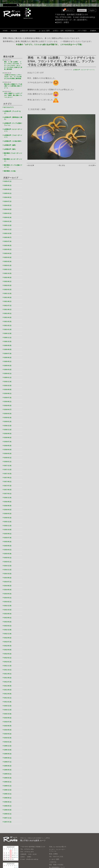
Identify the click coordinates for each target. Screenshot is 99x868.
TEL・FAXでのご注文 (56, 838)
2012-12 (8, 616)
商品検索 (14, 31)
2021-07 (8, 300)
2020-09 (8, 339)
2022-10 (8, 269)
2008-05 (8, 787)
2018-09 (8, 425)
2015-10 (8, 518)
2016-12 (8, 487)
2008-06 (8, 784)
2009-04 (8, 756)
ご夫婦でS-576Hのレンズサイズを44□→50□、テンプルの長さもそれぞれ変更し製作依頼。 (13, 76)
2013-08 (8, 604)
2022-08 (8, 273)
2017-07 (8, 476)
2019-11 (8, 374)
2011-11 (8, 651)
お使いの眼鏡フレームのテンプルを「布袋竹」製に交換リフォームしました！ (13, 94)
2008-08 (8, 780)
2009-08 (8, 741)
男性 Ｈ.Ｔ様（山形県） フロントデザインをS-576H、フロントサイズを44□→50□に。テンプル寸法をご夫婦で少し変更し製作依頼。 (13, 65)
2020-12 (8, 327)
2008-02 (8, 795)
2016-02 (8, 507)
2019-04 (8, 402)
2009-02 (8, 764)
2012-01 (8, 647)
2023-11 (8, 226)
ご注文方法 (53, 843)
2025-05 (8, 187)
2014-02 (8, 589)
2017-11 (8, 460)
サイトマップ (93, 5)
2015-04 (8, 538)
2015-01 (8, 550)
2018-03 (8, 444)
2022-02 (8, 285)
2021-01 (8, 324)
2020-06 (8, 351)
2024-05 (8, 203)
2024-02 (8, 214)
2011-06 (8, 670)
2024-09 (8, 195)
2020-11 (8, 331)
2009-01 (8, 768)
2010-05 (8, 713)
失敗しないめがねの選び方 (58, 828)
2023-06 (8, 242)
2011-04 (8, 678)
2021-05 (8, 308)
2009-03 (8, 760)
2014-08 (8, 565)
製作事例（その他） (11, 169)
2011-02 (8, 682)
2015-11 (8, 515)
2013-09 (8, 600)
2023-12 (8, 222)
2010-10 (8, 698)
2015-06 (8, 530)
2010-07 (8, 706)
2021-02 (8, 320)
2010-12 (8, 690)
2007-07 (8, 803)
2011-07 (8, 667)
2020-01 (8, 370)
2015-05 (8, 534)
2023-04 (8, 249)
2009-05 (8, 752)
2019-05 (8, 398)
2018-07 (8, 433)
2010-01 (8, 725)
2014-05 (8, 577)
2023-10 (8, 230)
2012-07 (8, 628)
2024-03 (8, 210)
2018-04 (8, 440)
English (92, 10)
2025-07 (8, 179)
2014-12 (8, 554)
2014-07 (8, 569)
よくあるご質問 (44, 31)
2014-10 (8, 561)
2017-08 (8, 472)
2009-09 (8, 737)
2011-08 (8, 663)
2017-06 (8, 479)
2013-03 (8, 612)
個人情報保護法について (57, 849)
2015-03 (8, 542)
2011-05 (8, 674)
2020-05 (8, 355)
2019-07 (8, 390)
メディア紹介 (82, 31)
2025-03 (8, 191)
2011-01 (8, 686)
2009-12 (8, 729)
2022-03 (8, 281)
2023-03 (8, 253)
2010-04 (8, 717)
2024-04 (8, 207)
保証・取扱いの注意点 (56, 846)
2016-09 (8, 491)
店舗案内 (93, 31)
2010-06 (8, 709)
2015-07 (8, 526)
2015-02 (8, 546)
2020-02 (8, 366)
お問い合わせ (84, 5)
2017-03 (8, 483)
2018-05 (8, 437)
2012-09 (8, 624)
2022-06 (8, 277)
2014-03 (8, 585)
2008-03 (8, 791)
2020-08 (8, 343)
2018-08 (8, 429)
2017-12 (8, 456)
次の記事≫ (92, 165)
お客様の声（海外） (11, 148)
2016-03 (8, 503)
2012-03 (8, 639)
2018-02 (8, 448)
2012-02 (8, 643)
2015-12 (8, 511)
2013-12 (8, 593)
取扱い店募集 (53, 835)
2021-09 (8, 292)
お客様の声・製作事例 (28, 31)
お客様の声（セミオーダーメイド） (84, 70)
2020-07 (8, 347)
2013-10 (8, 596)
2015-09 (8, 522)
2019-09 (8, 382)
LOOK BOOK (53, 854)
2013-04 (8, 608)
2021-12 (8, 288)
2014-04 (8, 581)
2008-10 (8, 776)
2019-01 (8, 413)
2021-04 (8, 312)
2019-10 (8, 378)
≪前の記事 (31, 165)
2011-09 (8, 659)
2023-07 (8, 238)
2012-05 (8, 632)
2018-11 (8, 421)
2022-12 (8, 265)
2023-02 (8, 257)
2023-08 (8, 234)
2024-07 (8, 199)
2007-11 (8, 799)
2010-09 (8, 702)
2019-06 (8, 394)
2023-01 (8, 261)
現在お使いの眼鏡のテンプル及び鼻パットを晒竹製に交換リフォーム (13, 85)
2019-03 (8, 405)
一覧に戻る (61, 165)
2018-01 (8, 452)
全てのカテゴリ (9, 106)
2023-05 (8, 246)
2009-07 (8, 745)
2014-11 (8, 557)
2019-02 (8, 409)
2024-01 (8, 218)
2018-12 (8, 417)
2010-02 (8, 721)
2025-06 (8, 183)
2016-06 (8, 495)
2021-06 (8, 304)
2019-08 (8, 386)
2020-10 (8, 335)
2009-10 (8, 733)
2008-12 (8, 772)
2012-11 (8, 620)
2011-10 (8, 655)
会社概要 (52, 851)
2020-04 (8, 359)
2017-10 (8, 464)
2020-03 (8, 363)
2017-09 (8, 468)
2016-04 (8, 499)
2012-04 (8, 635)
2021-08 (8, 296)
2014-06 (8, 573)
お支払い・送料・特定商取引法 (64, 31)
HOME (5, 31)
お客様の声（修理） (11, 144)
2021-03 (8, 316)
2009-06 (8, 748)
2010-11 (8, 694)
